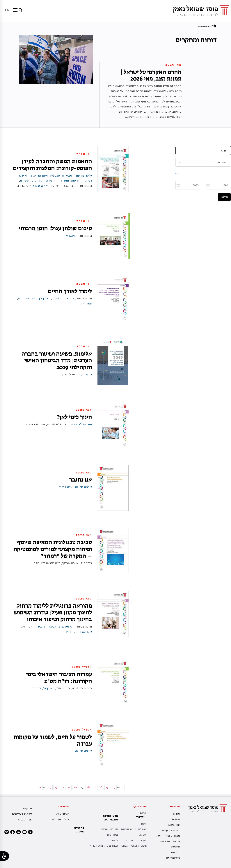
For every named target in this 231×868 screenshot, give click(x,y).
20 (75, 787)
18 (88, 787)
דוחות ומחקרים (171, 830)
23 (56, 787)
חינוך (144, 824)
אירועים (175, 847)
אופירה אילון (47, 180)
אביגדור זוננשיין (61, 175)
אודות (176, 814)
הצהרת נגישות (24, 820)
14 (114, 787)
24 (50, 787)
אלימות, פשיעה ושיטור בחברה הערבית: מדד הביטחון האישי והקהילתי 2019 (57, 360)
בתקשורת (174, 852)
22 (63, 787)
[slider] (176, 173)
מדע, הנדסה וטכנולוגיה (110, 818)
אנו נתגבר (81, 480)
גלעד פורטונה (83, 175)
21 (69, 787)
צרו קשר (27, 808)
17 (95, 787)
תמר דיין (63, 180)
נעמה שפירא (28, 180)
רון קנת (76, 180)
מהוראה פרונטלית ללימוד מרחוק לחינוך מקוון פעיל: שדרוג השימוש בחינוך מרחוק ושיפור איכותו (53, 612)
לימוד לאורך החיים (70, 291)
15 (107, 787)
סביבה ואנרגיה (109, 829)
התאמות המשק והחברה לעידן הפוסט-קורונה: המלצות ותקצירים (52, 165)
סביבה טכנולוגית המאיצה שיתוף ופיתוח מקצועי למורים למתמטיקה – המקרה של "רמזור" (53, 549)
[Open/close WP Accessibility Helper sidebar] (5, 856)
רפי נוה (87, 180)
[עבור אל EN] (7, 10)
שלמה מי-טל (83, 487)
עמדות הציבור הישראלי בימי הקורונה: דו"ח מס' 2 (59, 678)
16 (101, 787)
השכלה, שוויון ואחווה (134, 829)
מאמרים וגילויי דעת (168, 836)
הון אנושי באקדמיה (135, 840)
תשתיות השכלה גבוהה (134, 846)
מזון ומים (112, 835)
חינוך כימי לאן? (74, 417)
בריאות (114, 840)
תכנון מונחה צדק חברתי (104, 846)
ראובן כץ (44, 298)
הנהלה (176, 819)
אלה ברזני (66, 487)
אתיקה (143, 835)
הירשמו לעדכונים (22, 814)
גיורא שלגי (25, 175)
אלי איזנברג (41, 186)
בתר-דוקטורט (61, 819)
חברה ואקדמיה (140, 815)
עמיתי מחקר (62, 814)
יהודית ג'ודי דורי (81, 424)
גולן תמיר (86, 632)
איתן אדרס (41, 175)
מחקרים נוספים (79, 830)
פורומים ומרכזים (170, 841)
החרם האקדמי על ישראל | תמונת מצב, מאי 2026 (151, 75)
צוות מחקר (173, 825)
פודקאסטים (173, 858)
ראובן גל (71, 236)
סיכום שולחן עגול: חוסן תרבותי (55, 228)
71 (40, 787)
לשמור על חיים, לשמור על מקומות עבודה (53, 740)
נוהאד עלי (85, 374)
